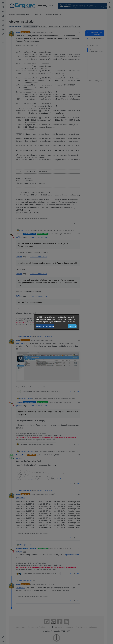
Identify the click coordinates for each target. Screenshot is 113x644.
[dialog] (57, 322)
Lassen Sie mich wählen (45, 326)
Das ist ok (72, 326)
